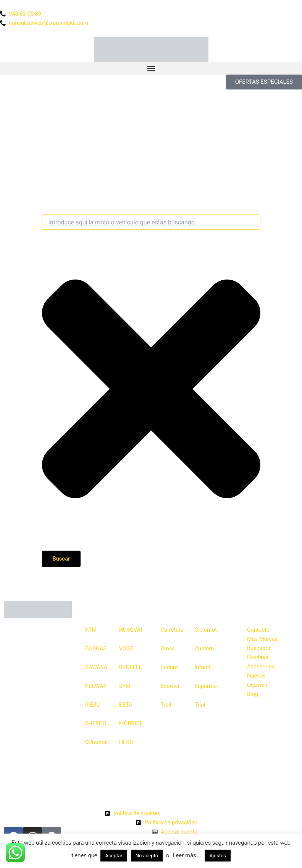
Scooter (170, 686)
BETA (126, 705)
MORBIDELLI (130, 723)
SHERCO (96, 723)
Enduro (170, 667)
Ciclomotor (206, 630)
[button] (151, 68)
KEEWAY (96, 686)
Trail (166, 705)
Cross (168, 649)
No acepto (147, 856)
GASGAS (96, 649)
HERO (126, 742)
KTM (91, 630)
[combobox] (151, 222)
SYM (125, 686)
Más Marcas (262, 639)
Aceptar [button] (114, 856)
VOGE (126, 649)
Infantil (203, 667)
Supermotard (206, 686)
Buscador (259, 648)
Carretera (172, 630)
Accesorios (261, 666)
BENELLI (130, 667)
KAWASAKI (96, 667)
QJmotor (96, 742)
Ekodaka (258, 657)
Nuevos (256, 676)
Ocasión (257, 685)
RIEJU (93, 705)
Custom (204, 649)
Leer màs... (187, 855)
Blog (253, 694)
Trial (200, 705)
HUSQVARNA (130, 630)
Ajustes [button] (217, 856)
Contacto (258, 630)
